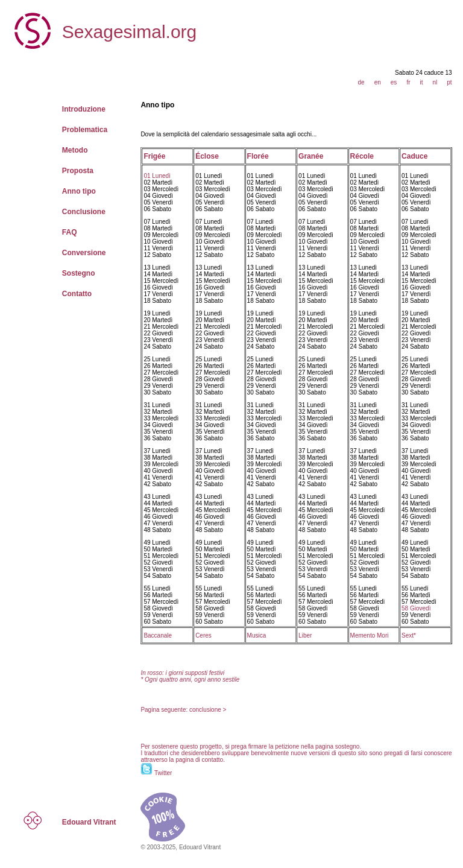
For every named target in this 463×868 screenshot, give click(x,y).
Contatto (77, 294)
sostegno (348, 746)
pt (449, 82)
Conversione (84, 253)
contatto (213, 760)
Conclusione (84, 212)
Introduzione (84, 109)
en (378, 82)
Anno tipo (79, 191)
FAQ (70, 232)
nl (435, 82)
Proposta (78, 171)
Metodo (75, 150)
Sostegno (79, 273)
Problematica (85, 130)
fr (408, 82)
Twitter (163, 773)
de (361, 82)
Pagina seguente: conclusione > (183, 710)
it (421, 82)
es (394, 82)
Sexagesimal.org (129, 32)
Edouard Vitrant (89, 822)
